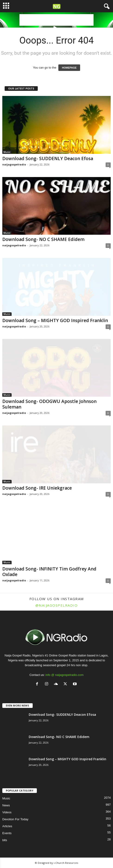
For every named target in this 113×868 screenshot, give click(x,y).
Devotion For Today (15, 819)
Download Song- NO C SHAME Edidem (43, 239)
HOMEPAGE (69, 68)
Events (7, 833)
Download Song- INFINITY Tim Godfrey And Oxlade (49, 572)
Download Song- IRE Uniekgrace (37, 488)
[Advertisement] (56, 20)
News (6, 805)
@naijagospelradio (57, 605)
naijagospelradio (14, 164)
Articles (7, 826)
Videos (7, 812)
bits (5, 840)
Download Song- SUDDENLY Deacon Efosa (48, 158)
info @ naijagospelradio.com (65, 675)
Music (7, 152)
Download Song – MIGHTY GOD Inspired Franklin (55, 320)
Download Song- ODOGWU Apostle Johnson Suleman (49, 404)
